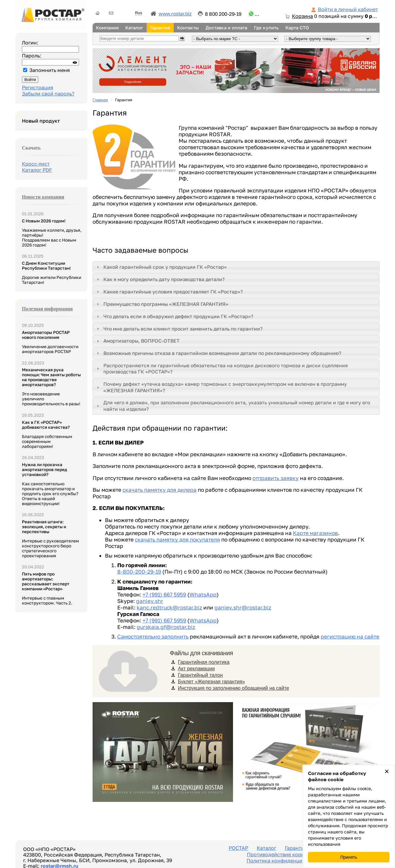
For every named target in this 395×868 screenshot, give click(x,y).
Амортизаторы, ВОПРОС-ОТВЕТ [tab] (138, 341)
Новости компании (43, 197)
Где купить (266, 28)
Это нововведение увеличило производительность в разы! (51, 387)
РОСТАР (238, 848)
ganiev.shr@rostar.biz (243, 607)
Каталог (134, 28)
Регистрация (37, 87)
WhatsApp (203, 594)
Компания (107, 28)
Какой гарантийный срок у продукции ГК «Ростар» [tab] (161, 267)
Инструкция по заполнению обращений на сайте (233, 688)
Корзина (302, 16)
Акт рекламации (196, 669)
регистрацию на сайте (350, 636)
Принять (349, 857)
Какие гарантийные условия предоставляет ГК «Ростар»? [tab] (169, 292)
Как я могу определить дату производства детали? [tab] (160, 279)
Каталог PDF (37, 170)
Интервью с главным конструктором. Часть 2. (47, 588)
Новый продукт (41, 121)
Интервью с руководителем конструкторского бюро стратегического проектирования (50, 539)
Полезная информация (47, 309)
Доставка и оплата (226, 28)
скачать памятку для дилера (160, 490)
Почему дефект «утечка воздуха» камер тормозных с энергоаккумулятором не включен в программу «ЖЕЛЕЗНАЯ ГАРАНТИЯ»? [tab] (221, 387)
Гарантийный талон (200, 675)
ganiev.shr (150, 601)
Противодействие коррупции (283, 854)
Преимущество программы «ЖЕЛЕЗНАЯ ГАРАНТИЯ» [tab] (162, 304)
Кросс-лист (36, 164)
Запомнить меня (50, 70)
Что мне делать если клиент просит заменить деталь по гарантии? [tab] (179, 329)
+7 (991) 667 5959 (164, 594)
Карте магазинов (315, 533)
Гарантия (160, 28)
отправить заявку (276, 478)
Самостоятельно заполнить (153, 636)
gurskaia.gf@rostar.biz (166, 627)
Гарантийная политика (204, 662)
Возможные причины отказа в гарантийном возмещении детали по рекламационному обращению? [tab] (218, 353)
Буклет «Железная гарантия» (211, 682)
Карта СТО (297, 28)
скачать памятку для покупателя (177, 539)
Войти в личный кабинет (348, 9)
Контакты (188, 28)
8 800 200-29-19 (223, 14)
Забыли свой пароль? (48, 94)
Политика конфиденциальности (286, 861)
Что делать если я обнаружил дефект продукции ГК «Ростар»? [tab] (175, 316)
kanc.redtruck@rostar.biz (169, 607)
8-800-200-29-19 (139, 572)
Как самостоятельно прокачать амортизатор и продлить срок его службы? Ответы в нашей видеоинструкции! (50, 484)
